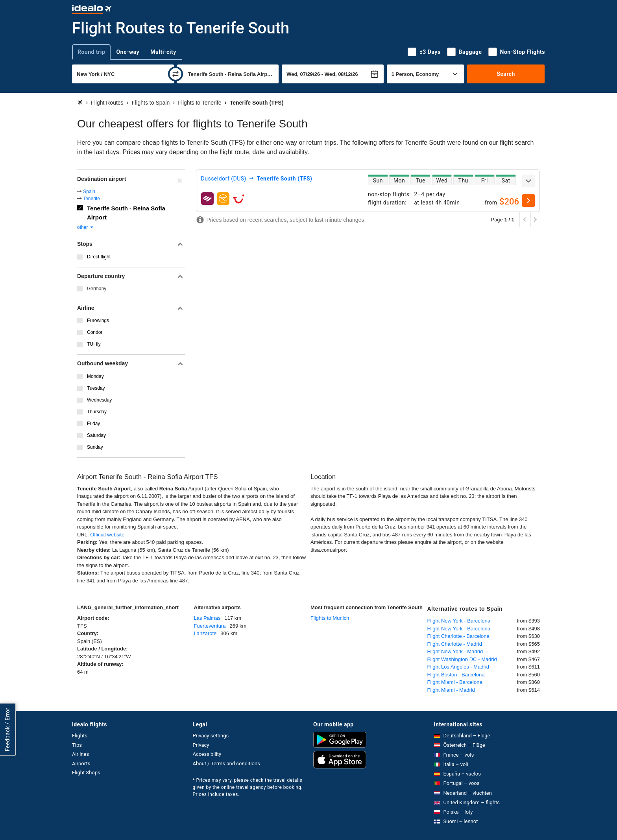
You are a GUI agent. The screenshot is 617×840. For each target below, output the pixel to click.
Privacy (201, 745)
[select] (528, 201)
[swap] (175, 74)
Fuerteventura (210, 626)
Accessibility (207, 754)
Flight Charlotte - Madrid (455, 644)
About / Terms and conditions (226, 764)
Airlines (80, 754)
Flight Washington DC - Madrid (462, 659)
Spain (89, 192)
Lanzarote (205, 633)
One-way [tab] (128, 52)
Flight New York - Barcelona (459, 621)
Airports (81, 764)
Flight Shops (86, 773)
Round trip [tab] (91, 52)
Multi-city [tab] (163, 52)
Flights (80, 736)
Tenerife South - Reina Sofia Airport (126, 213)
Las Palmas (207, 618)
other (86, 227)
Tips (77, 745)
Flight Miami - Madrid (451, 690)
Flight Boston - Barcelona (456, 675)
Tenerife (91, 199)
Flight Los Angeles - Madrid (458, 667)
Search (506, 74)
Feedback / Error (7, 730)
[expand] (528, 181)
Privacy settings (211, 736)
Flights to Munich (330, 618)
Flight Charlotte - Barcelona (458, 636)
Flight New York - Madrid (455, 651)
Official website (107, 535)
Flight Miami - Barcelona (455, 682)
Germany (97, 289)
